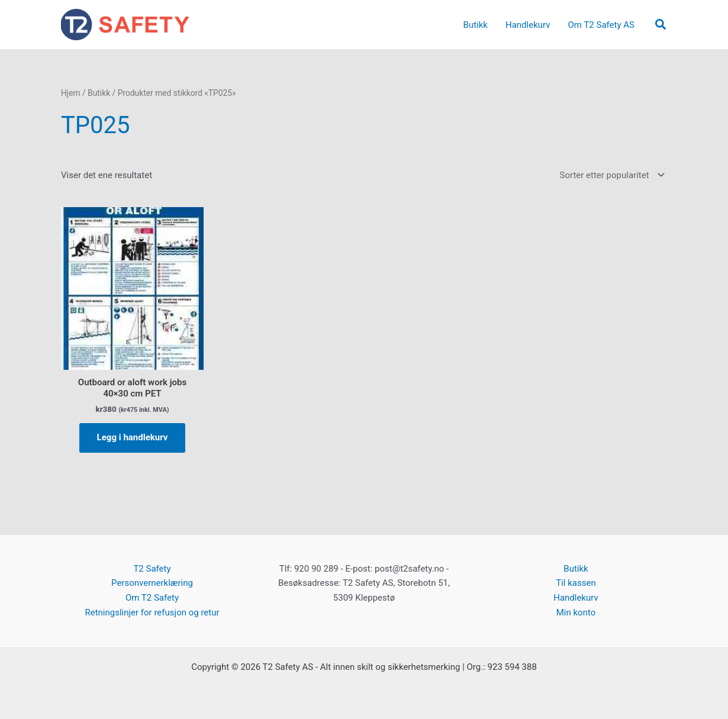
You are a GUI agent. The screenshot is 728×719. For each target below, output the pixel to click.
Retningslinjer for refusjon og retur (152, 612)
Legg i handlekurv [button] (133, 437)
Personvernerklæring (152, 583)
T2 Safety (152, 569)
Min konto (576, 612)
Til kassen (576, 583)
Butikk (99, 93)
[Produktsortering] (611, 175)
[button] (661, 25)
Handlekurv (576, 598)
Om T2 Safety (152, 598)
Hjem (71, 93)
